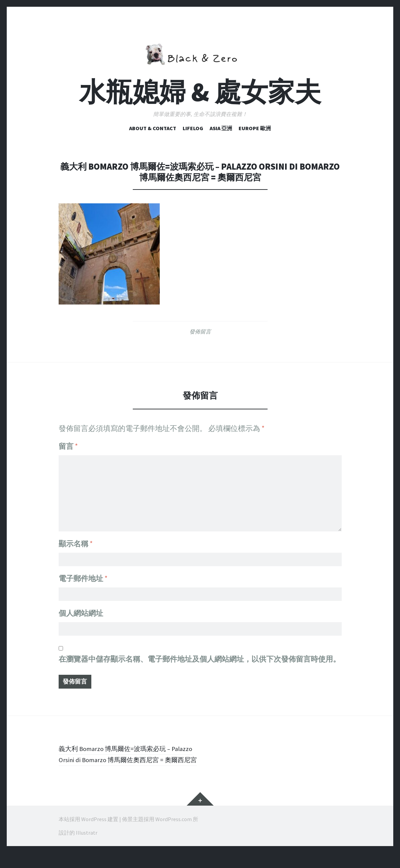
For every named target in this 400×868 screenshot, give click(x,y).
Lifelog (193, 128)
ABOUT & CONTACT (153, 128)
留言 (68, 446)
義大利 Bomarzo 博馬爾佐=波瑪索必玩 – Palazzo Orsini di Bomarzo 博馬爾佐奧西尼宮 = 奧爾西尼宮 (129, 763)
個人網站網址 (81, 613)
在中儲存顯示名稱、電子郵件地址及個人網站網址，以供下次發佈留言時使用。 (199, 661)
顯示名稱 (76, 540)
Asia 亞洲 (221, 128)
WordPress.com (174, 834)
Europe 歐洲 (255, 128)
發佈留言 (200, 331)
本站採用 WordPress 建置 (88, 834)
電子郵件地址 (83, 577)
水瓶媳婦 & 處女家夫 (200, 92)
